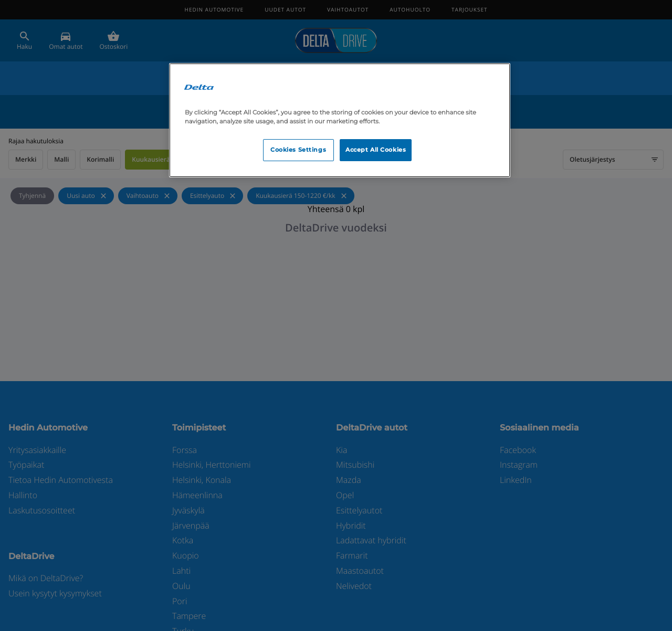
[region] (340, 120)
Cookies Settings (298, 150)
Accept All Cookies (376, 150)
